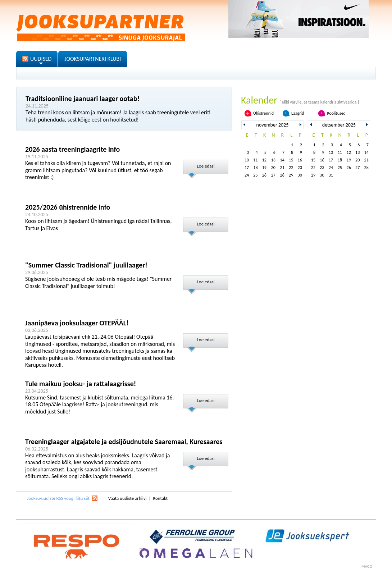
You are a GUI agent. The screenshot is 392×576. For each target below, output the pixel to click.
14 (282, 160)
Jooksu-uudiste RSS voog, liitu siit (58, 498)
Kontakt (160, 498)
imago (366, 566)
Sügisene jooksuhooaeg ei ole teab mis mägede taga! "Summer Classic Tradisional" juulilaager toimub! (98, 282)
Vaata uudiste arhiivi (127, 498)
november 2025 (273, 125)
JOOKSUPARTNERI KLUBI (93, 59)
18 (255, 168)
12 (264, 160)
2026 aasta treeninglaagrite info (72, 149)
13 (273, 160)
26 (264, 175)
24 (247, 175)
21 (282, 168)
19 (264, 168)
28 (282, 175)
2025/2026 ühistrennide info (68, 207)
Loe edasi (206, 166)
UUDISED (41, 59)
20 (273, 168)
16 (300, 160)
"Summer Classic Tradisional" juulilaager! (86, 265)
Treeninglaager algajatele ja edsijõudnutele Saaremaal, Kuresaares (124, 442)
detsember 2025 (339, 125)
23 (300, 168)
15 (291, 160)
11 (255, 160)
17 (247, 168)
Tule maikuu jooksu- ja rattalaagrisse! (81, 384)
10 (247, 160)
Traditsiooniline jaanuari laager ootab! (83, 99)
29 (291, 175)
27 (273, 175)
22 (291, 168)
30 (300, 175)
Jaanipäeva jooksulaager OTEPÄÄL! (77, 323)
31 (331, 175)
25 (255, 175)
